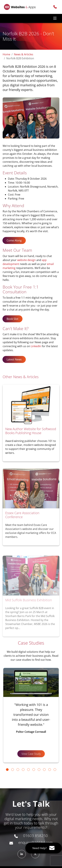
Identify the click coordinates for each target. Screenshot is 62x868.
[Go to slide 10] (55, 770)
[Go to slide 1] (7, 770)
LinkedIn (36, 346)
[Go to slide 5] (28, 770)
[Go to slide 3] (18, 770)
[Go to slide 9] (50, 770)
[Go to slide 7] (39, 770)
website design (26, 260)
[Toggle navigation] (55, 18)
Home (6, 54)
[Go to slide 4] (23, 770)
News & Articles (24, 54)
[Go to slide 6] (34, 770)
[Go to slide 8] (44, 770)
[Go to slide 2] (13, 770)
